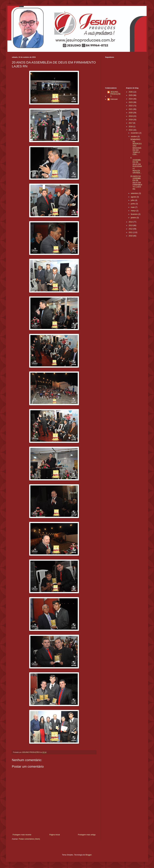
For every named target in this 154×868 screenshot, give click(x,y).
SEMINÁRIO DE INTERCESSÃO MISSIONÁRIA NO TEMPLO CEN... (136, 147)
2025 (131, 95)
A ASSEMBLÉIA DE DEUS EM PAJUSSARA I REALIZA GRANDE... (136, 165)
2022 (131, 106)
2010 (131, 236)
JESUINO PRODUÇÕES (115, 94)
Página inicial (55, 835)
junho (133, 204)
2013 (131, 225)
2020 (131, 113)
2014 (131, 222)
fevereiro (134, 214)
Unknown (114, 99)
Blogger (89, 855)
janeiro (134, 218)
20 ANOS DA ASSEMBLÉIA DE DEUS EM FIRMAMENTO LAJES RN (136, 183)
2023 (131, 102)
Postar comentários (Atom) (29, 839)
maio (133, 207)
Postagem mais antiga (87, 835)
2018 (131, 120)
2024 (131, 99)
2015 (131, 130)
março (133, 211)
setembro (135, 193)
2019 (131, 116)
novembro (135, 133)
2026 (131, 92)
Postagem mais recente (22, 835)
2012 (131, 229)
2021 (131, 109)
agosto (134, 197)
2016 (131, 127)
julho (133, 200)
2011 (131, 232)
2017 (131, 123)
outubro (134, 136)
